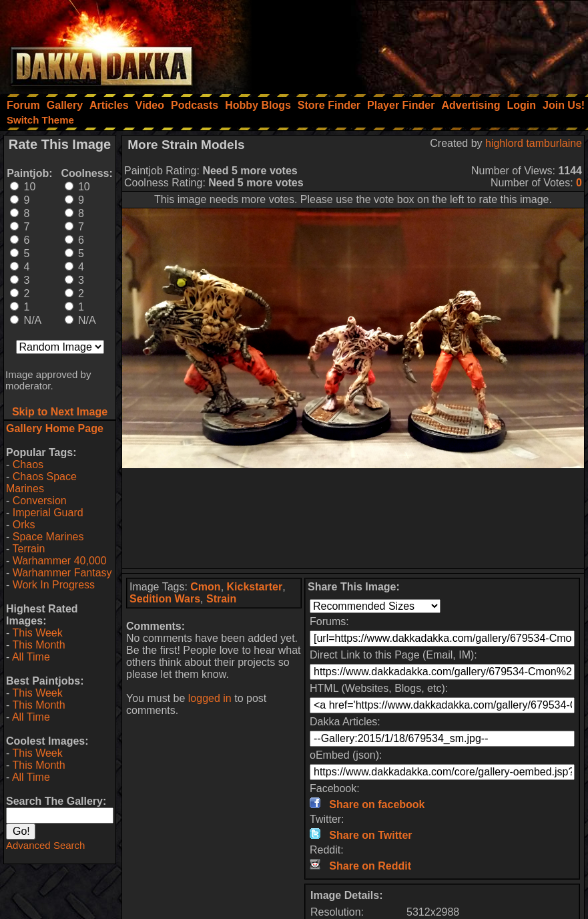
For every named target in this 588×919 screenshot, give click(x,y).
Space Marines (48, 537)
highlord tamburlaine (534, 143)
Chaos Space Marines (41, 483)
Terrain (28, 549)
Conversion (40, 501)
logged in (210, 698)
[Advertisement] (408, 43)
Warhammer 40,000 (60, 561)
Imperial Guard (48, 513)
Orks (24, 525)
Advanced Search (45, 845)
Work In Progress (54, 585)
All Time (31, 657)
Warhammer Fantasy (62, 573)
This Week (37, 633)
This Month (38, 645)
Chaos (28, 465)
